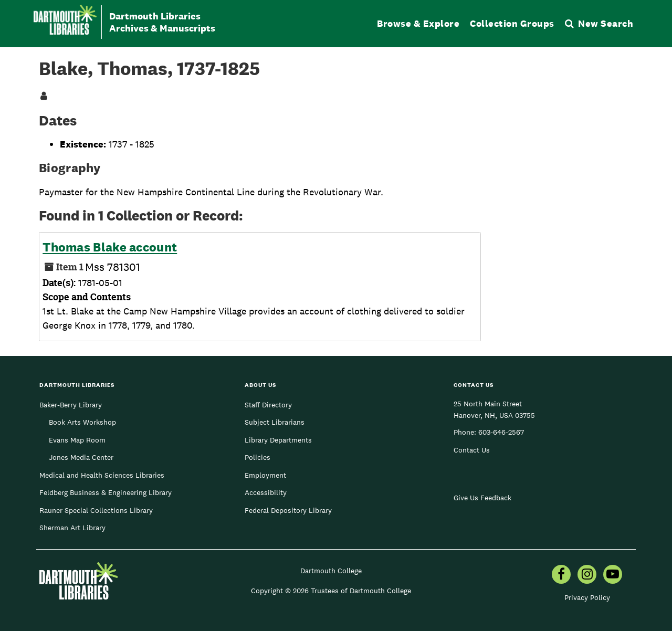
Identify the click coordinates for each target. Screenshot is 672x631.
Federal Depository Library (288, 510)
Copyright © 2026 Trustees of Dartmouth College (331, 591)
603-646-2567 (501, 432)
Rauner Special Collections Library (96, 510)
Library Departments (278, 440)
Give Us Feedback (482, 498)
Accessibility (266, 492)
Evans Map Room (77, 440)
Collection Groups (512, 23)
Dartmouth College (331, 571)
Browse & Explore (418, 23)
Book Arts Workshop (82, 422)
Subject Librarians (275, 422)
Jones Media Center (81, 457)
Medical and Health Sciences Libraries (102, 475)
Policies (258, 457)
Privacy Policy (587, 597)
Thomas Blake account (110, 247)
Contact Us (472, 450)
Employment (265, 475)
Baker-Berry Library (71, 405)
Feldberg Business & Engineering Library (106, 492)
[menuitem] (561, 575)
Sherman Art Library (72, 528)
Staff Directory (268, 405)
